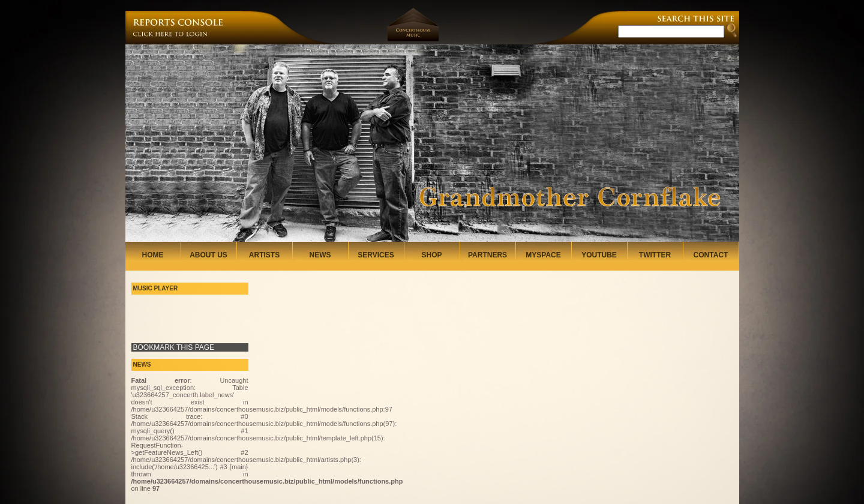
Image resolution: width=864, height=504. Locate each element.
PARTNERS (487, 255)
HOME (153, 255)
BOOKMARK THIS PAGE (174, 347)
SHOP (431, 255)
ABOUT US (208, 255)
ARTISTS (264, 255)
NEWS (320, 255)
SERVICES (376, 255)
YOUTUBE (599, 255)
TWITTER (655, 255)
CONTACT (711, 255)
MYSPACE (543, 255)
